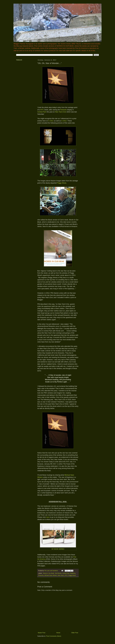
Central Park (42, 112)
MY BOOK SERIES (58, 549)
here (48, 517)
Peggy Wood (62, 183)
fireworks (64, 110)
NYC (42, 110)
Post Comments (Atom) (54, 636)
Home (58, 633)
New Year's (61, 575)
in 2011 (51, 121)
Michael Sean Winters (51, 575)
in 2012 (64, 121)
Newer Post (42, 633)
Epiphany (73, 573)
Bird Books (58, 573)
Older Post (75, 633)
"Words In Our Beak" (49, 573)
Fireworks (41, 575)
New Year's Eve (61, 112)
